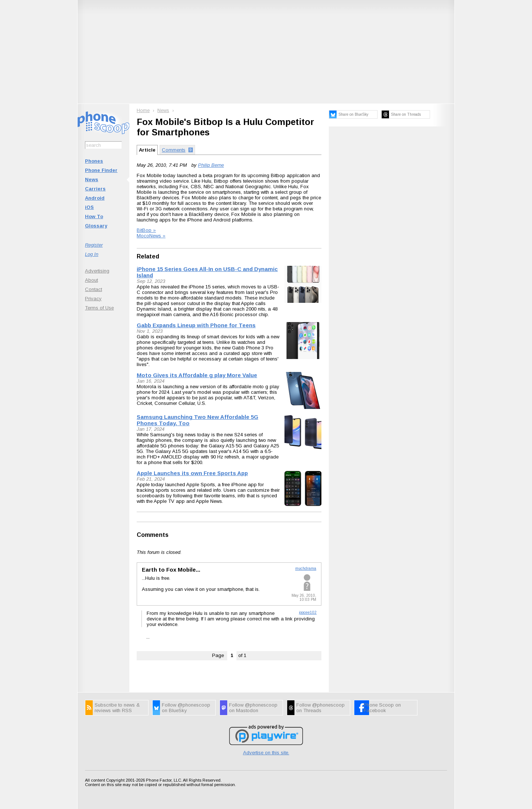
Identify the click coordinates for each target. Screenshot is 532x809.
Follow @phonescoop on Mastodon (253, 708)
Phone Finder (101, 170)
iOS (89, 207)
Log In (92, 254)
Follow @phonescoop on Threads (320, 708)
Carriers (95, 189)
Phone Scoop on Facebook (382, 708)
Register (94, 245)
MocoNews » (151, 236)
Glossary (96, 226)
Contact (93, 289)
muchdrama (306, 568)
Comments (153, 535)
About (91, 280)
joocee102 (308, 612)
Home (143, 110)
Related (148, 256)
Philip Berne (211, 165)
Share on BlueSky (353, 114)
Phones (94, 161)
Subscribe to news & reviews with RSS (117, 708)
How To (94, 216)
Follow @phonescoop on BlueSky (186, 708)
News (92, 180)
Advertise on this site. (266, 753)
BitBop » (146, 230)
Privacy (93, 299)
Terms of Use (99, 308)
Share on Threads (406, 114)
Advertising (97, 271)
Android (95, 198)
